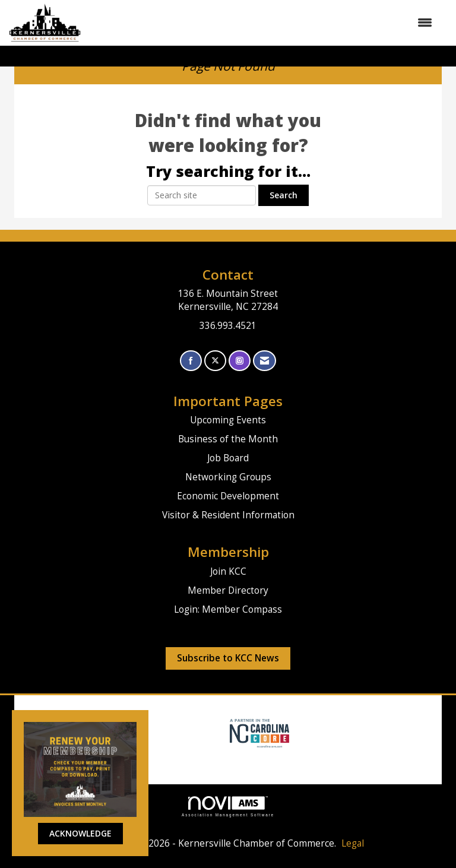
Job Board (228, 458)
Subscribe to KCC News (228, 658)
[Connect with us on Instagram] (240, 361)
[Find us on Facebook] (191, 361)
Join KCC (228, 571)
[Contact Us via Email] (265, 361)
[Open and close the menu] (262, 23)
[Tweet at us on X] (215, 361)
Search (284, 195)
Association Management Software (228, 807)
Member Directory (228, 590)
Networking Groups (228, 477)
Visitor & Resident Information (228, 515)
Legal (353, 843)
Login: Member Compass (228, 609)
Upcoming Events (228, 420)
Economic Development (228, 496)
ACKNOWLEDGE (80, 833)
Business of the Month (228, 439)
